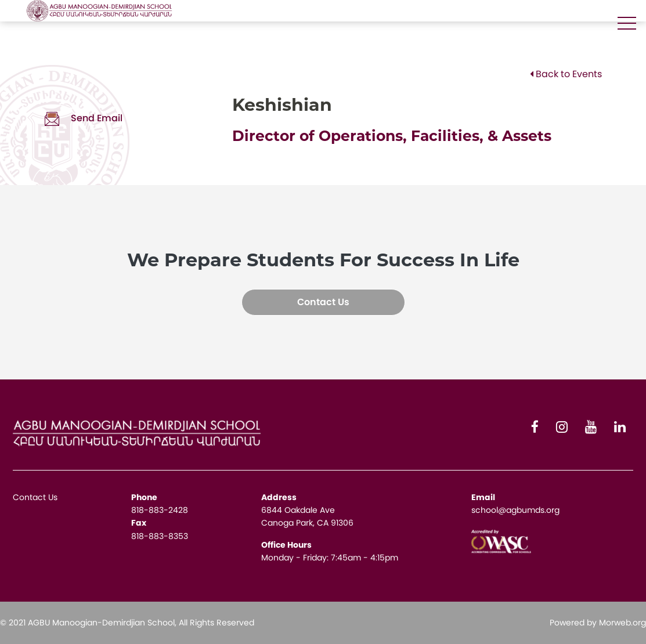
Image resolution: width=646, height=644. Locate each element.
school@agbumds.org (515, 510)
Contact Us (323, 302)
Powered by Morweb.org (598, 623)
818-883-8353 (160, 536)
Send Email (84, 118)
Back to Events (566, 74)
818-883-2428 (160, 510)
